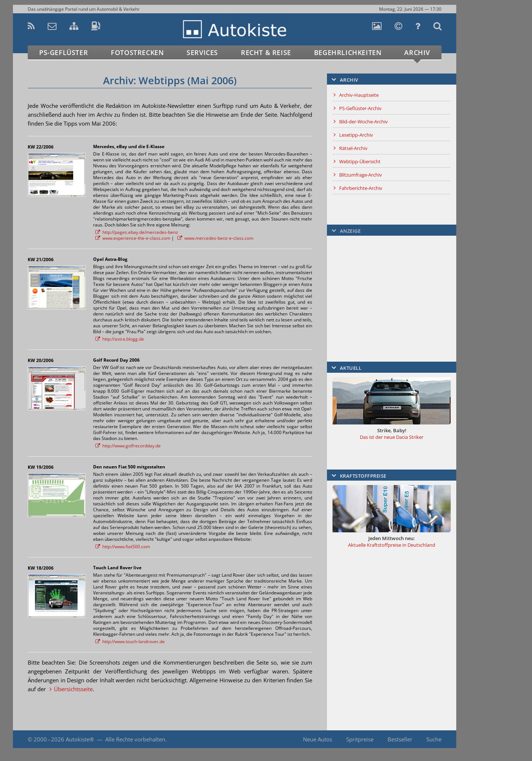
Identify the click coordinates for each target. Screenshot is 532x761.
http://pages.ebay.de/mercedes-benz (140, 232)
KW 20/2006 (41, 360)
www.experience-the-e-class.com (136, 238)
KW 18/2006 (41, 568)
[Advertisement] (490, 168)
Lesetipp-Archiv (356, 135)
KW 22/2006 (41, 147)
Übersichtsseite (73, 689)
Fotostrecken (137, 52)
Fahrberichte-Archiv (361, 188)
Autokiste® (80, 739)
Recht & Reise (266, 52)
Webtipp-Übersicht (360, 161)
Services (202, 52)
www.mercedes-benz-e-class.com (219, 238)
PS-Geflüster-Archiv (360, 108)
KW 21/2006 (41, 260)
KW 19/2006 (41, 467)
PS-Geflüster (64, 52)
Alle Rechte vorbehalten (135, 739)
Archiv (417, 52)
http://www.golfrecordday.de (132, 446)
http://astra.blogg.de (123, 339)
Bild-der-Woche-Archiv (364, 122)
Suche (434, 739)
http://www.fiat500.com (126, 547)
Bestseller (400, 739)
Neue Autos (318, 739)
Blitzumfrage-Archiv (361, 175)
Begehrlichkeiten (348, 52)
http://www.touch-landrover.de (134, 641)
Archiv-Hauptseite (359, 95)
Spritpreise (360, 739)
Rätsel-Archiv (353, 148)
